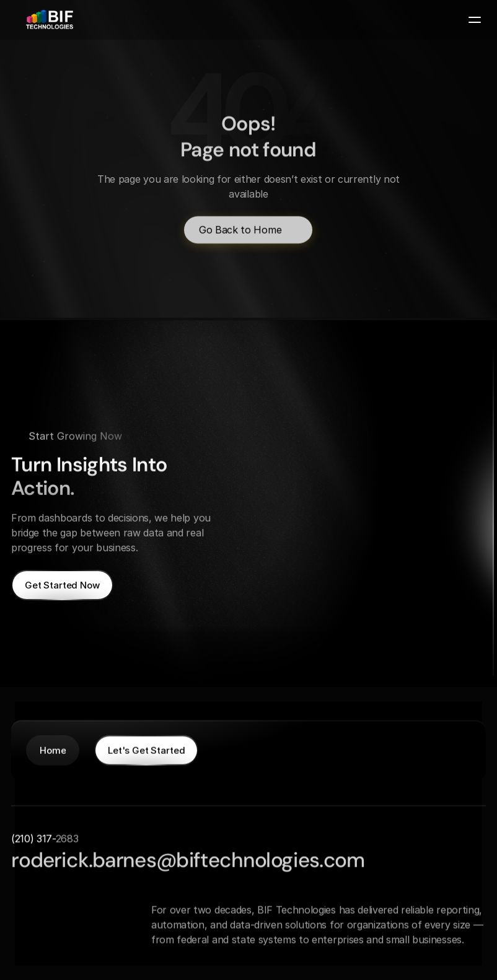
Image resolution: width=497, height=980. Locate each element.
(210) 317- (33, 838)
